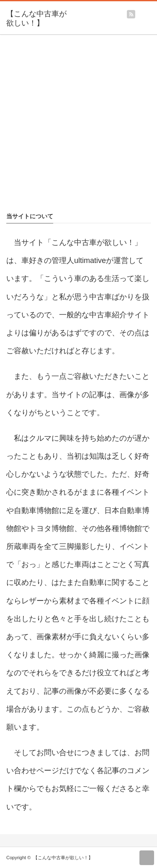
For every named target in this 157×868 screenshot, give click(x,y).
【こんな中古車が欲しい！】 (36, 18)
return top (147, 858)
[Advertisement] (78, 127)
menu (153, 11)
